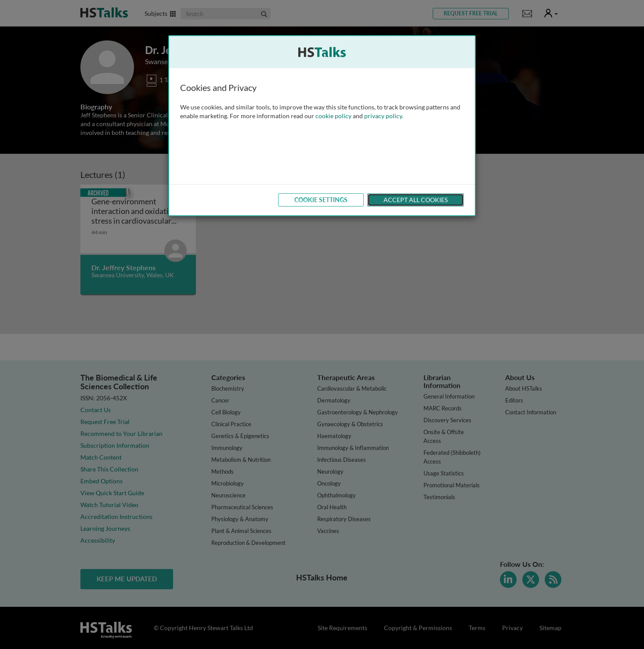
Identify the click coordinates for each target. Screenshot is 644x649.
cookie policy (333, 116)
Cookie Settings (321, 200)
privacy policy (383, 116)
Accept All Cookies (416, 200)
